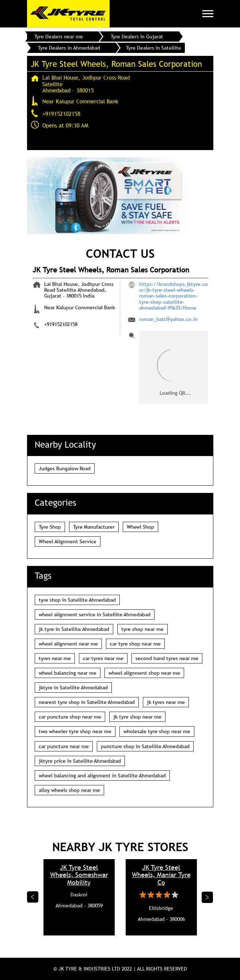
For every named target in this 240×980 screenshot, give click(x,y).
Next (207, 897)
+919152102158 (61, 114)
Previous (33, 897)
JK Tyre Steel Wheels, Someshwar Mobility (79, 875)
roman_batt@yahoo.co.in (168, 319)
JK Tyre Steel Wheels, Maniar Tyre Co (161, 875)
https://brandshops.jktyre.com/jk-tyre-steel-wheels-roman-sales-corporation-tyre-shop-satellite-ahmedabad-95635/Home (174, 296)
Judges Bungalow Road (65, 468)
